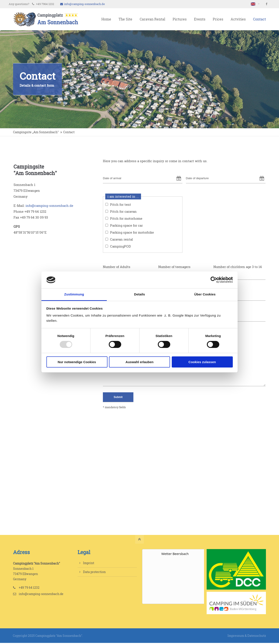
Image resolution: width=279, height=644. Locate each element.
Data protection (94, 572)
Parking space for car (126, 225)
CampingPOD (120, 246)
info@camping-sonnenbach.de (83, 4)
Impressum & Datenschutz (247, 636)
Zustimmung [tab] (74, 294)
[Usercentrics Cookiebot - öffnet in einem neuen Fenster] (214, 280)
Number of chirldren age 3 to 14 (238, 267)
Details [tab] (139, 294)
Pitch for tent (121, 205)
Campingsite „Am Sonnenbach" (36, 132)
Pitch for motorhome (126, 218)
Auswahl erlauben (139, 362)
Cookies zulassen (202, 362)
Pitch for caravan (123, 212)
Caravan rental (122, 239)
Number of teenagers (174, 267)
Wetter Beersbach (175, 554)
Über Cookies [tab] (205, 294)
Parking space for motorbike (132, 232)
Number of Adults (117, 267)
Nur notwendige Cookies (77, 362)
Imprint (89, 563)
